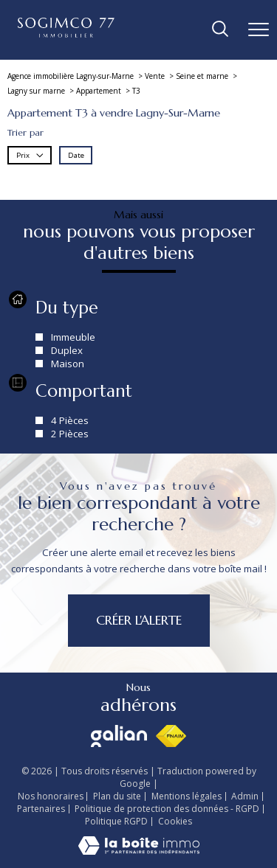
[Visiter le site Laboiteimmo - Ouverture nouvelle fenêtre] (139, 851)
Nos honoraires (51, 796)
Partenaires (41, 809)
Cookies (175, 822)
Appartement (99, 91)
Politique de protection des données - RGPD (167, 809)
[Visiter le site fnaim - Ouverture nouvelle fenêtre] (171, 736)
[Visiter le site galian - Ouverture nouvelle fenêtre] (119, 736)
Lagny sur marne (36, 91)
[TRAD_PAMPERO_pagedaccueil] (66, 34)
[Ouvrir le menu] (259, 29)
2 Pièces (70, 434)
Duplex (67, 350)
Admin (245, 796)
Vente (155, 76)
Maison (68, 363)
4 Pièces (70, 420)
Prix (30, 155)
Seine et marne (202, 76)
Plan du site (117, 796)
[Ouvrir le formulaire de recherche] (220, 30)
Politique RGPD (116, 821)
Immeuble (73, 336)
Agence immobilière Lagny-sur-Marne (71, 76)
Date (76, 155)
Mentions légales (187, 796)
